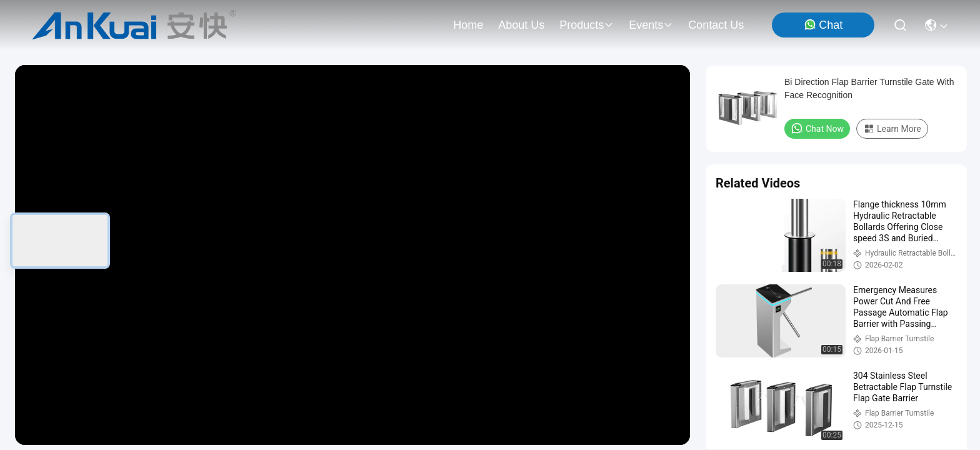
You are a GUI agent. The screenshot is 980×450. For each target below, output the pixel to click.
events (651, 25)
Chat (823, 25)
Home (468, 25)
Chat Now (817, 128)
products (587, 25)
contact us (716, 25)
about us (521, 25)
